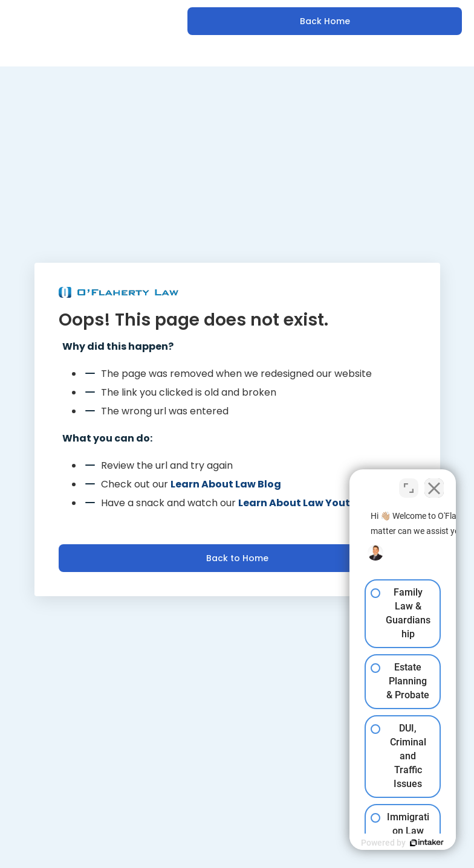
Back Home (325, 21)
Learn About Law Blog (226, 484)
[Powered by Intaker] (371, 843)
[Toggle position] (409, 482)
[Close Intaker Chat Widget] (434, 482)
